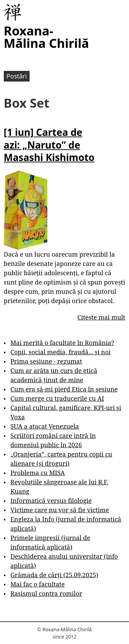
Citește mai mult (101, 317)
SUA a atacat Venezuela (45, 426)
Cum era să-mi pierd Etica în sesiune (64, 389)
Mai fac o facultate (37, 584)
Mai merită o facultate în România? (62, 343)
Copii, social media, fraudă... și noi (60, 352)
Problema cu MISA (37, 473)
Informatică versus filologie (51, 501)
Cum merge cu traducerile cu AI (57, 398)
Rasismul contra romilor (46, 593)
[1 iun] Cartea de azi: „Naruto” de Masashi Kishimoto (49, 145)
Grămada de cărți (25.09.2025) (54, 575)
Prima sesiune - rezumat (46, 361)
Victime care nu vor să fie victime (60, 510)
